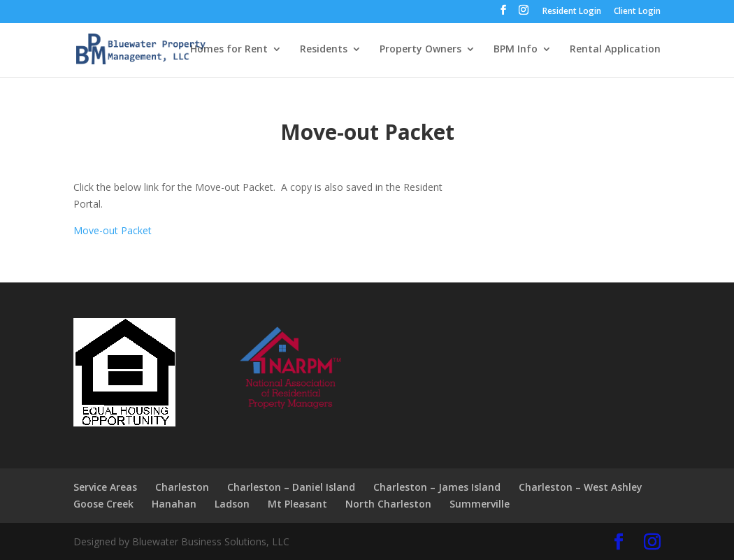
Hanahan (174, 504)
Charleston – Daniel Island (291, 487)
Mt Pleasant (297, 504)
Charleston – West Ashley (581, 487)
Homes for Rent (229, 50)
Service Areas (105, 487)
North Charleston (388, 504)
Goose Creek (103, 504)
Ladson (232, 504)
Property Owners (420, 50)
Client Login (637, 12)
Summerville (480, 504)
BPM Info (516, 50)
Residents (324, 50)
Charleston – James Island (437, 487)
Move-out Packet (113, 230)
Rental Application (615, 50)
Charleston (182, 487)
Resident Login (572, 12)
